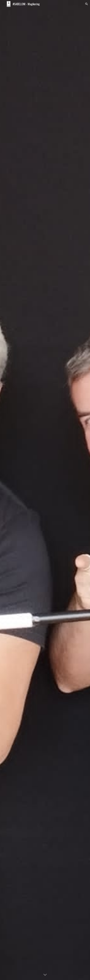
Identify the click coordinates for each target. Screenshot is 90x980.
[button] (3, 4)
